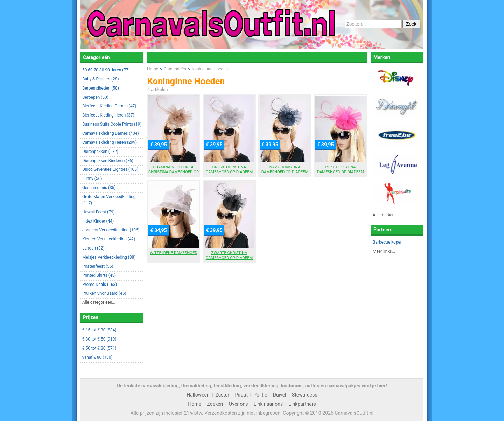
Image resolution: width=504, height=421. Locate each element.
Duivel (280, 395)
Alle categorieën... (99, 302)
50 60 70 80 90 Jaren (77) (106, 70)
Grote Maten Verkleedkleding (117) (109, 200)
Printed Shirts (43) (99, 275)
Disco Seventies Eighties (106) (110, 169)
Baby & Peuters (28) (101, 79)
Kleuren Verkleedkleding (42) (109, 239)
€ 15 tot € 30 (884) (99, 330)
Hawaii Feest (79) (99, 212)
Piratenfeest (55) (98, 266)
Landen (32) (93, 248)
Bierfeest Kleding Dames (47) (109, 106)
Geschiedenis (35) (99, 188)
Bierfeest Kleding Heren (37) (108, 115)
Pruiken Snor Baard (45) (104, 293)
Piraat (241, 395)
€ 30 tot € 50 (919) (99, 339)
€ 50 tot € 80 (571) (99, 348)
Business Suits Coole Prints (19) (112, 124)
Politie (260, 395)
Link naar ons (268, 404)
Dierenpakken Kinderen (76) (108, 161)
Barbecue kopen (388, 242)
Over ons (239, 404)
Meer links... (384, 251)
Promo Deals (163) (100, 285)
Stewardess (305, 395)
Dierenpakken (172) (100, 152)
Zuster (222, 395)
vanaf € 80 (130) (97, 357)
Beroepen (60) (95, 97)
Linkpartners (302, 404)
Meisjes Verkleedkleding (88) (109, 257)
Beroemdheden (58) (101, 88)
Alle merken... (385, 215)
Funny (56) (92, 178)
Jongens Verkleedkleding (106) (111, 230)
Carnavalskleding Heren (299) (110, 142)
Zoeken (215, 404)
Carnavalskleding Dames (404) (111, 133)
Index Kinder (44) (98, 221)
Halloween (198, 395)
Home (195, 404)
